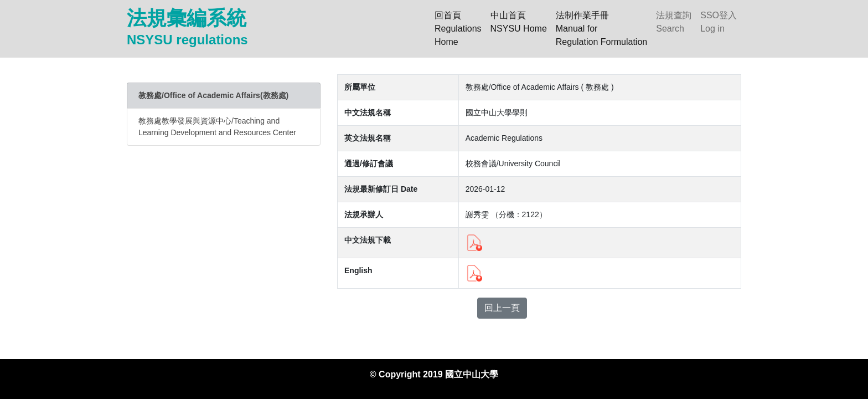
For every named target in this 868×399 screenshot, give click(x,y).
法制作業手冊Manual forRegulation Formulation (601, 29)
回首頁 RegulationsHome (460, 29)
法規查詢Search (674, 22)
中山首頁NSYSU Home (519, 22)
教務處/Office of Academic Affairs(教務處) (213, 95)
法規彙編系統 (187, 27)
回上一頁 (502, 308)
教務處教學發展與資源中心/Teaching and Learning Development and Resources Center (217, 127)
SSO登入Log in (719, 22)
